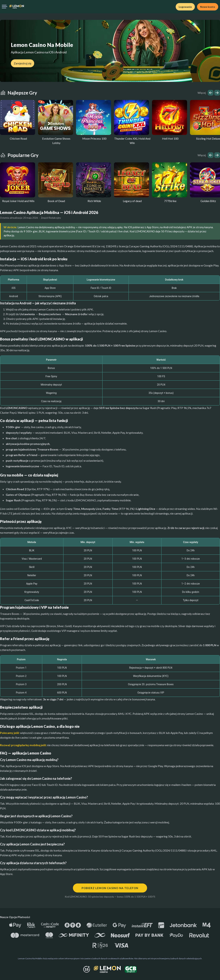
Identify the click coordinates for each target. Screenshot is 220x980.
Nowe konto (208, 7)
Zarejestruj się (23, 63)
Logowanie (185, 7)
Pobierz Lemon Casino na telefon (110, 888)
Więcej (202, 93)
